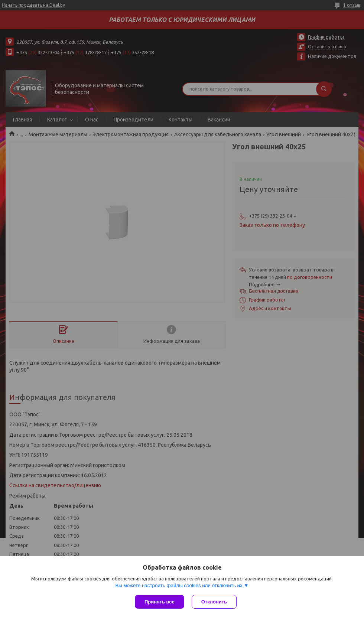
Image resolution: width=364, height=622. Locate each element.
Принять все (160, 602)
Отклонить (214, 602)
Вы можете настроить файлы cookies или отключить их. (179, 585)
